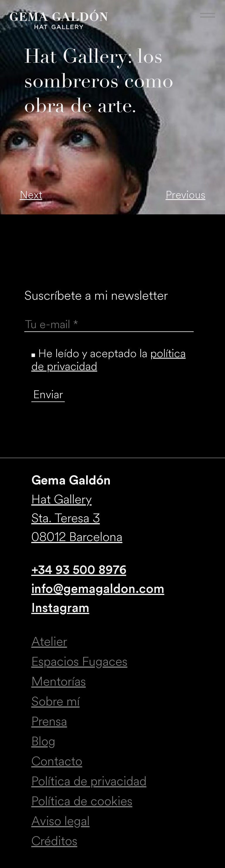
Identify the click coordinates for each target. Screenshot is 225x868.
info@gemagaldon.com (98, 589)
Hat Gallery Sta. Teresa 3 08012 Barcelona (77, 518)
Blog (43, 741)
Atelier (49, 642)
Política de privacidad (89, 781)
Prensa (49, 721)
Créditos (54, 841)
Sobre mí (56, 701)
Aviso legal (60, 821)
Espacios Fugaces (79, 662)
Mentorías (59, 681)
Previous (185, 195)
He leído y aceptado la (109, 360)
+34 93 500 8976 (79, 570)
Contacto (57, 761)
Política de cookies (82, 801)
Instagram (60, 608)
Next (31, 195)
